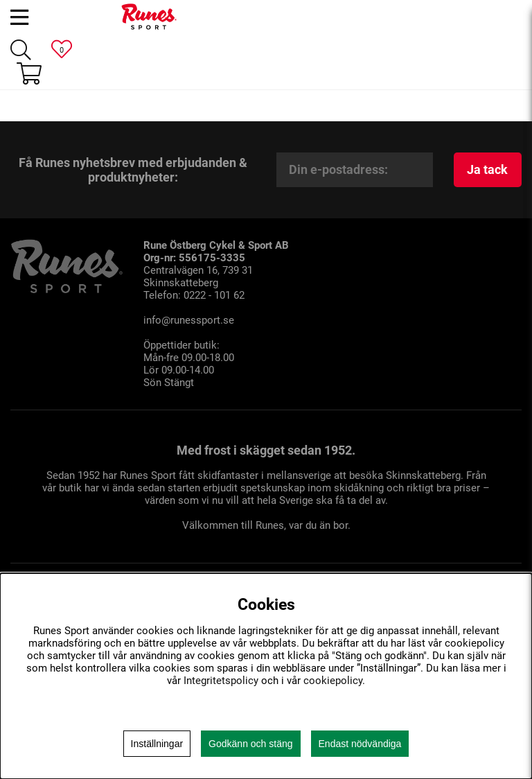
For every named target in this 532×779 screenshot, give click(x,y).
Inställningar (157, 744)
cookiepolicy (333, 681)
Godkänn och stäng (250, 744)
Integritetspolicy (221, 681)
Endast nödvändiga (360, 744)
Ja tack (487, 169)
